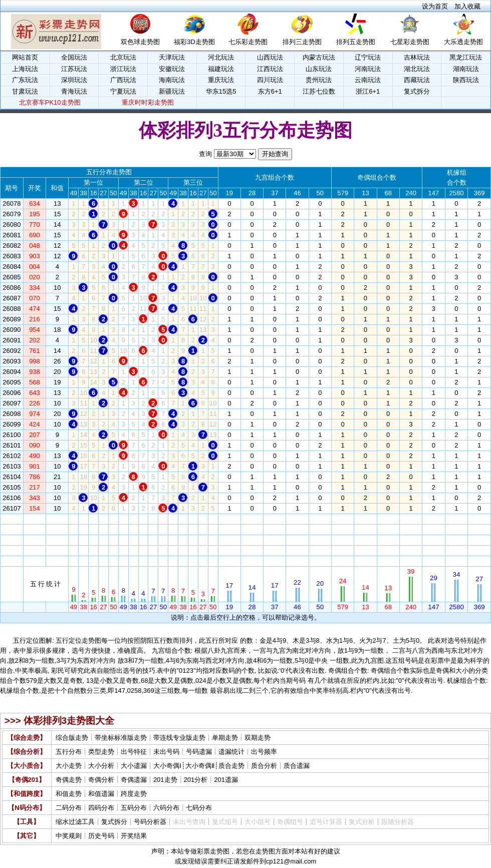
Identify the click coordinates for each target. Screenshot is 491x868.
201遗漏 (226, 780)
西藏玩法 (417, 80)
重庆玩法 (221, 80)
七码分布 (199, 808)
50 (113, 519)
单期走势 (225, 738)
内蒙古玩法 (319, 57)
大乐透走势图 (463, 42)
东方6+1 (270, 91)
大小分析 (101, 766)
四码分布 (101, 808)
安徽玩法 (172, 69)
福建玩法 (221, 69)
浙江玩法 (123, 69)
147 (434, 519)
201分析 (196, 780)
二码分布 (69, 808)
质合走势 (231, 766)
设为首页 (435, 6)
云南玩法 (368, 80)
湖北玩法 (417, 69)
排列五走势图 (356, 42)
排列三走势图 (302, 42)
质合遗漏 (297, 766)
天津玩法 (172, 57)
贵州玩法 (319, 80)
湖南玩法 (466, 69)
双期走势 (258, 738)
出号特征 (134, 752)
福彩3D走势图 (194, 42)
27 (103, 519)
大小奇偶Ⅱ (200, 766)
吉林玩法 (417, 57)
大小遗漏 (134, 766)
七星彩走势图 (410, 42)
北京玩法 (123, 57)
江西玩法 (270, 69)
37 (275, 519)
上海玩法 (25, 69)
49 (74, 519)
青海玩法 (74, 91)
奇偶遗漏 (134, 780)
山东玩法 (319, 69)
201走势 (165, 780)
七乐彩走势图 (248, 42)
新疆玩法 (172, 91)
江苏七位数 (319, 91)
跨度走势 (134, 794)
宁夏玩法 (123, 91)
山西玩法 (270, 57)
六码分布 (166, 808)
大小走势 (69, 766)
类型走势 (101, 752)
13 (365, 519)
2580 (457, 519)
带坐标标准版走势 (121, 738)
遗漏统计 (231, 752)
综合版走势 (72, 738)
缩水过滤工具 (75, 822)
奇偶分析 (101, 780)
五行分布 (69, 752)
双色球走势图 (140, 42)
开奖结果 (134, 836)
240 (411, 519)
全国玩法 (74, 57)
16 (93, 519)
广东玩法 (25, 80)
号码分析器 (150, 822)
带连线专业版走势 (179, 738)
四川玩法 (270, 80)
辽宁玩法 (368, 57)
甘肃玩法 (25, 91)
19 (229, 519)
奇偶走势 (69, 780)
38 (84, 519)
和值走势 (69, 794)
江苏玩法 (74, 69)
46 (297, 519)
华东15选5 (221, 91)
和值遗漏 (101, 794)
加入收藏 (467, 6)
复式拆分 (417, 91)
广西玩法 (123, 80)
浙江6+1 (368, 91)
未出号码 (166, 752)
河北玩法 (221, 57)
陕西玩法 (466, 80)
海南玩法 (172, 80)
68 (388, 519)
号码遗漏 (199, 752)
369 (479, 519)
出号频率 (264, 752)
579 (343, 519)
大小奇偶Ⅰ (167, 766)
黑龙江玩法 (466, 57)
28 (252, 519)
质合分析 (264, 766)
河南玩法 (368, 69)
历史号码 (101, 836)
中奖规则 (69, 836)
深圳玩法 (74, 80)
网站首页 (25, 57)
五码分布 (134, 808)
